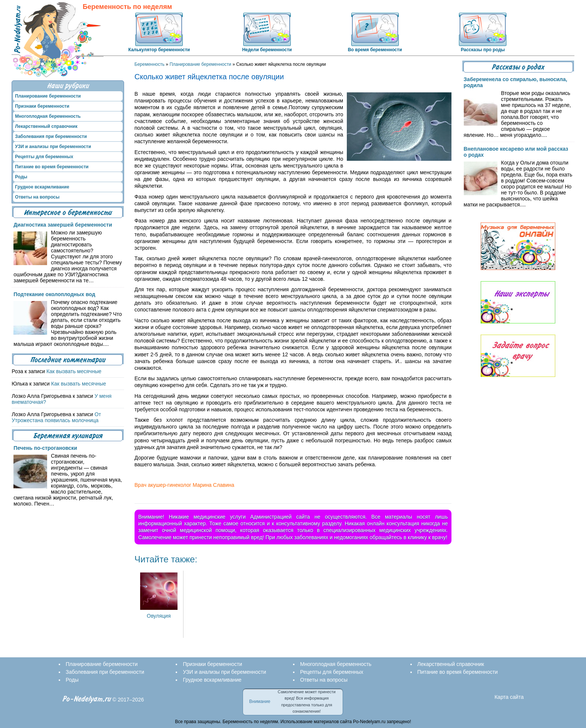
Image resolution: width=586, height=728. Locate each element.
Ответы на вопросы (37, 197)
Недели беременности (267, 50)
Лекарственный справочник (46, 126)
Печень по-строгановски (45, 448)
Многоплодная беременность (48, 116)
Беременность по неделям (127, 7)
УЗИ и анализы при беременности (53, 147)
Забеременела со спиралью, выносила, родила (516, 82)
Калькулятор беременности (159, 50)
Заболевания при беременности (51, 136)
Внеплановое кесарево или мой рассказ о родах (516, 152)
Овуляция (159, 613)
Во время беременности (375, 50)
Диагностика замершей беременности (63, 225)
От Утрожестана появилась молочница (56, 417)
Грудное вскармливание (42, 187)
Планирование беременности (201, 64)
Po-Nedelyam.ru (87, 699)
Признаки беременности (42, 106)
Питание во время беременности (52, 167)
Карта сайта (509, 697)
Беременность (150, 64)
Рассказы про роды (483, 50)
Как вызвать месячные (74, 371)
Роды (21, 177)
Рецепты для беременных (44, 157)
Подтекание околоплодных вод (54, 294)
